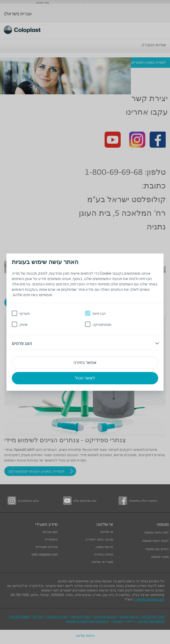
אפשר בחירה (85, 362)
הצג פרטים (22, 343)
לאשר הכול (85, 378)
